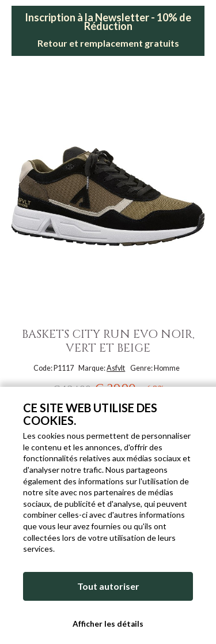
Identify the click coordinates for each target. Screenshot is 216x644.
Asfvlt (116, 368)
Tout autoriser (108, 586)
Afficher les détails (108, 624)
